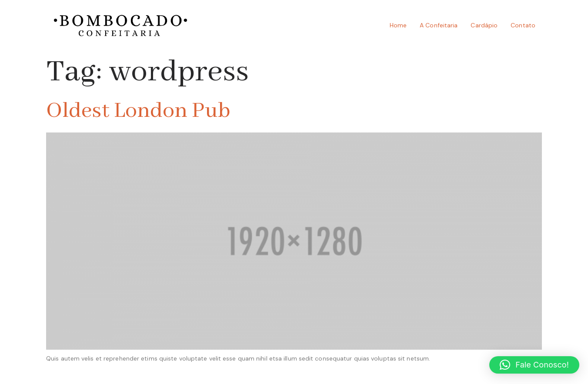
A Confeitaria (439, 25)
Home (398, 25)
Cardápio (484, 25)
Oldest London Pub (138, 111)
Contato (523, 25)
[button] (534, 365)
